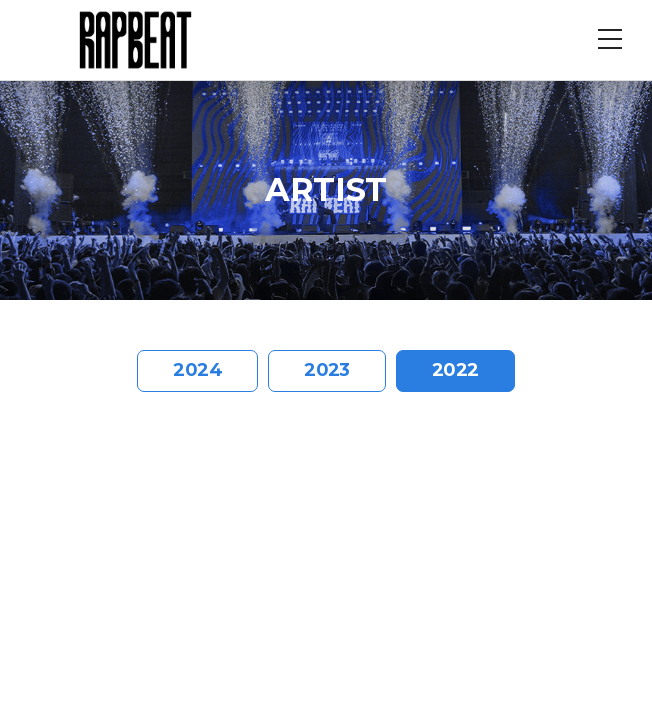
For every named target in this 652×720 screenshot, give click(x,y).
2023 (327, 370)
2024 (197, 370)
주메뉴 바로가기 (0, 0)
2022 (455, 370)
